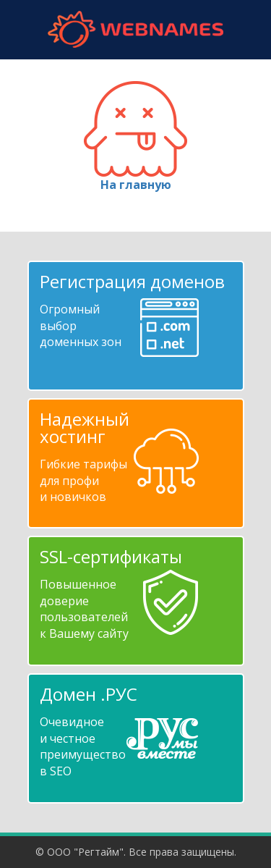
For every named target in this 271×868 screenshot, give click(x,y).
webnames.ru (136, 29)
